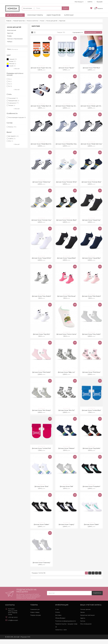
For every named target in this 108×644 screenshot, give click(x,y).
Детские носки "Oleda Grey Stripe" (67, 106)
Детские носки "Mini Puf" (67, 414)
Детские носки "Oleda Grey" (42, 183)
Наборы (10, 42)
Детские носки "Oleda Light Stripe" (92, 106)
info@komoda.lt (13, 625)
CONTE (12, 139)
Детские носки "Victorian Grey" (41, 222)
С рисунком (13, 103)
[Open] (8, 15)
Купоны (83, 626)
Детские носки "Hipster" (66, 68)
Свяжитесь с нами (61, 635)
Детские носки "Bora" (42, 490)
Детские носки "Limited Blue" (91, 414)
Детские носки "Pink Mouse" (67, 298)
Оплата (58, 617)
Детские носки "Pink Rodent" (92, 298)
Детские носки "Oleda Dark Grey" (92, 145)
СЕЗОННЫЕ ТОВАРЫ (35, 15)
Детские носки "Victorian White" (67, 183)
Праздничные (14, 101)
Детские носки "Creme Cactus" (66, 337)
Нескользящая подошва (17, 117)
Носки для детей (14, 27)
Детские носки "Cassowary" (42, 567)
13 (10, 82)
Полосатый (13, 98)
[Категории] (28, 8)
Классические (12, 30)
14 (10, 84)
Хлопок (12, 127)
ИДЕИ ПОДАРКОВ (54, 15)
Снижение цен (35, 614)
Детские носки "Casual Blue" (91, 260)
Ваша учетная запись (91, 610)
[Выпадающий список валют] (88, 2)
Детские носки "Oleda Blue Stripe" (67, 145)
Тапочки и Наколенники (15, 39)
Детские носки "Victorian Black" (66, 222)
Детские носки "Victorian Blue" (92, 183)
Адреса (83, 623)
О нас (57, 614)
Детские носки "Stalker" (41, 529)
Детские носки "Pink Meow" (91, 375)
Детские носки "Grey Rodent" (42, 298)
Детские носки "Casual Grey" (92, 222)
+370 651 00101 (13, 622)
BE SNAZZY (13, 136)
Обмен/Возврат (60, 623)
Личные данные (85, 614)
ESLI (11, 141)
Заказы (83, 617)
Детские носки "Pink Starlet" (41, 375)
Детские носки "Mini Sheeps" (41, 414)
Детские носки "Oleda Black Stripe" (42, 145)
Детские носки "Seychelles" (92, 452)
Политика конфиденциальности (65, 626)
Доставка (58, 620)
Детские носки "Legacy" (67, 529)
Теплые (12, 105)
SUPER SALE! (69, 15)
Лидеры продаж (36, 620)
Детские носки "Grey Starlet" (91, 337)
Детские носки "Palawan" (66, 452)
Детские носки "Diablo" (91, 529)
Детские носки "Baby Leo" (66, 375)
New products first (93, 32)
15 (10, 86)
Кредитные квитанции (87, 620)
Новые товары (35, 617)
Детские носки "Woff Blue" (92, 68)
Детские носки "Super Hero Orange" (42, 68)
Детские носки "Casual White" (42, 260)
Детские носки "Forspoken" (92, 490)
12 (10, 79)
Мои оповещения (86, 629)
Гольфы (9, 36)
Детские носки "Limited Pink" (41, 452)
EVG (29, 642)
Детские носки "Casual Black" (67, 260)
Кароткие (10, 33)
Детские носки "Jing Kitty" (42, 337)
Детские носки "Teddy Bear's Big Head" (43, 106)
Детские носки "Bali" (67, 490)
